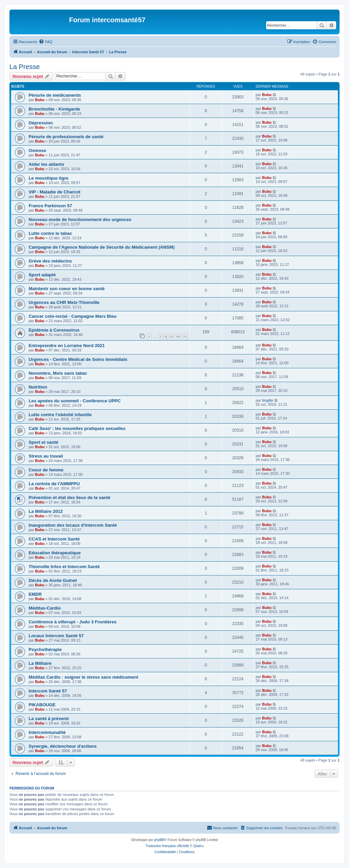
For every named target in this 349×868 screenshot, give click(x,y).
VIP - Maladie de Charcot (55, 192)
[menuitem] (45, 42)
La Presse (25, 67)
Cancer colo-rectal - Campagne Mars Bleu (73, 316)
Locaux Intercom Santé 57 (56, 636)
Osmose (37, 150)
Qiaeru (198, 846)
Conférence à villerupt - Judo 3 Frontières (73, 622)
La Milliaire (40, 663)
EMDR (35, 594)
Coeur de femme (46, 470)
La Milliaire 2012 (46, 511)
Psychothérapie (45, 649)
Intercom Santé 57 (48, 691)
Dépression (41, 123)
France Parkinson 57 (50, 206)
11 (185, 336)
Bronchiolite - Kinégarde (54, 109)
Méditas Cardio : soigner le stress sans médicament (83, 677)
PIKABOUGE (42, 705)
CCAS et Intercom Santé (54, 539)
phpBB (159, 840)
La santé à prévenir (49, 719)
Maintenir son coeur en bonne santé (67, 289)
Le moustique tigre (49, 178)
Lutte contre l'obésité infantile (60, 415)
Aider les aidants (46, 164)
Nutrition (38, 387)
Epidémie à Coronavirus (54, 330)
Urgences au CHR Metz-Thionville (64, 302)
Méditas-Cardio (45, 608)
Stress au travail (46, 456)
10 (178, 336)
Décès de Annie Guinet (53, 580)
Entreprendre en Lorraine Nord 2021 (67, 346)
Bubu (40, 100)
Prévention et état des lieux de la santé (70, 498)
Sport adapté (42, 275)
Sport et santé (43, 442)
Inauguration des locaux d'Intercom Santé (73, 525)
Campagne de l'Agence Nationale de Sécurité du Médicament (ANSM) (102, 247)
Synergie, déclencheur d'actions (63, 746)
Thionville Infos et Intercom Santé (64, 567)
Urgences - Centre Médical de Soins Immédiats (78, 359)
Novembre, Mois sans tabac (58, 373)
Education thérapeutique (55, 553)
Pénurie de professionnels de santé (66, 137)
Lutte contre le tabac (50, 233)
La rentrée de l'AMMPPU (54, 484)
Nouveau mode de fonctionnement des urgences (80, 220)
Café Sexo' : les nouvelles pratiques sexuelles (77, 428)
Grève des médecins (50, 261)
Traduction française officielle (167, 846)
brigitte (268, 400)
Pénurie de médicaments (55, 95)
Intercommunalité (47, 732)
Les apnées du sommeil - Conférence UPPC (75, 401)
